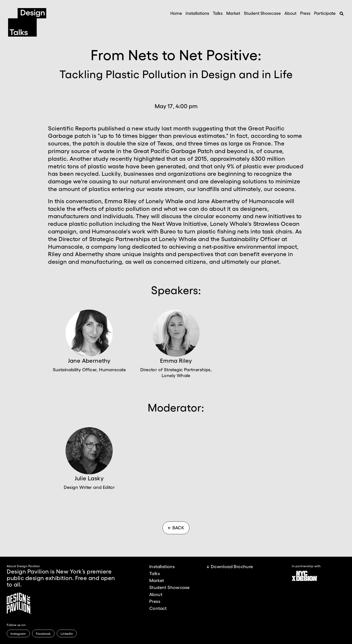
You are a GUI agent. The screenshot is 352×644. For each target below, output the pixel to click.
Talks (218, 13)
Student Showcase (262, 13)
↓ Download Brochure (230, 566)
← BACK (176, 528)
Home (176, 13)
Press (305, 13)
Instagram (18, 633)
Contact (158, 608)
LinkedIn (67, 633)
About (290, 13)
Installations (197, 13)
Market (233, 13)
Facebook (43, 633)
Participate (325, 13)
